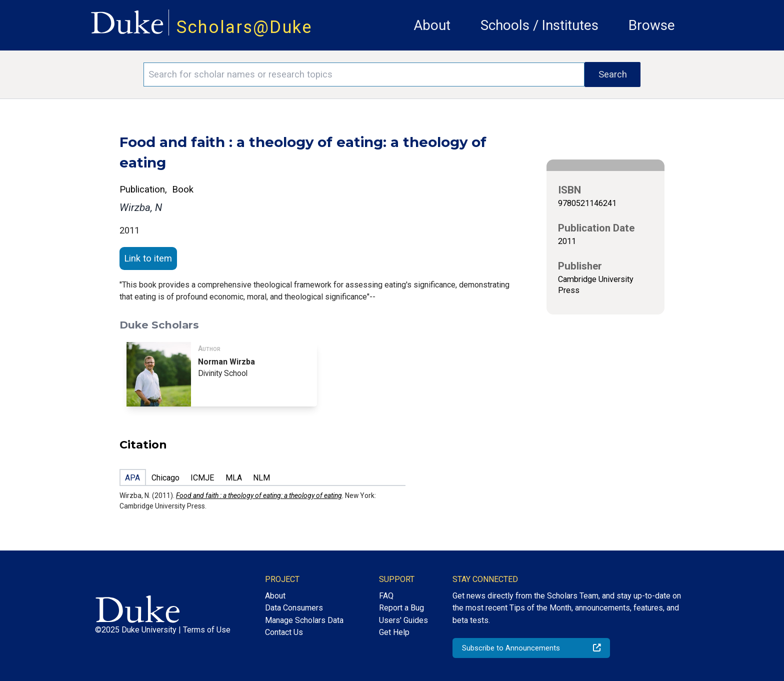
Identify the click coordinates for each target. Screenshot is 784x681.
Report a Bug (401, 608)
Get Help (394, 632)
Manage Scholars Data (304, 620)
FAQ (386, 596)
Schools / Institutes (539, 25)
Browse (652, 25)
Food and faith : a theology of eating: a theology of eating (259, 495)
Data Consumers (294, 608)
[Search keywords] (364, 74)
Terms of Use (207, 630)
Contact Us (284, 632)
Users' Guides (403, 620)
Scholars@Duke (244, 27)
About (432, 25)
